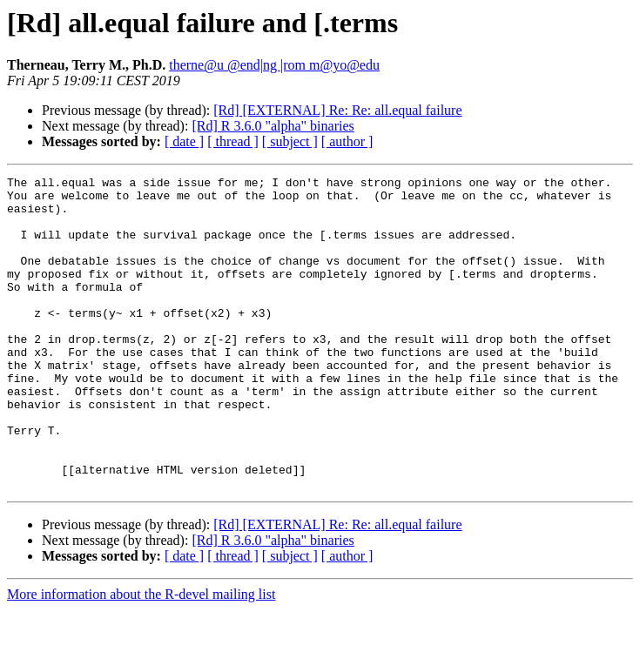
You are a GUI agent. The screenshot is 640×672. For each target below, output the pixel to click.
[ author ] (347, 141)
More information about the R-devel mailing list (141, 657)
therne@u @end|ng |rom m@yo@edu (274, 65)
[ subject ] (290, 141)
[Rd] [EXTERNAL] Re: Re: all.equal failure (337, 110)
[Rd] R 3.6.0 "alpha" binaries (273, 126)
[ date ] (184, 141)
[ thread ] (233, 141)
